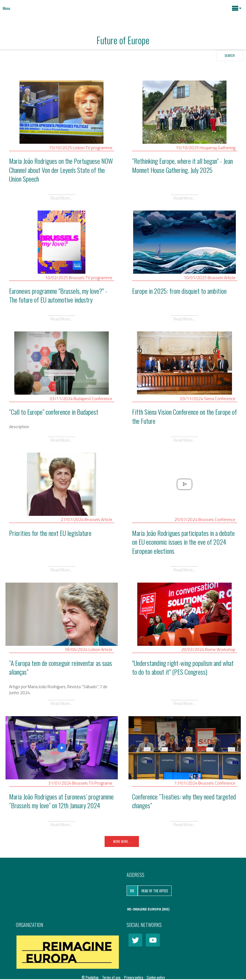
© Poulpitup (90, 977)
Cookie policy (156, 977)
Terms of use (112, 977)
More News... (122, 841)
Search (230, 55)
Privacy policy (134, 977)
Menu (6, 8)
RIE (132, 891)
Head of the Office (155, 891)
